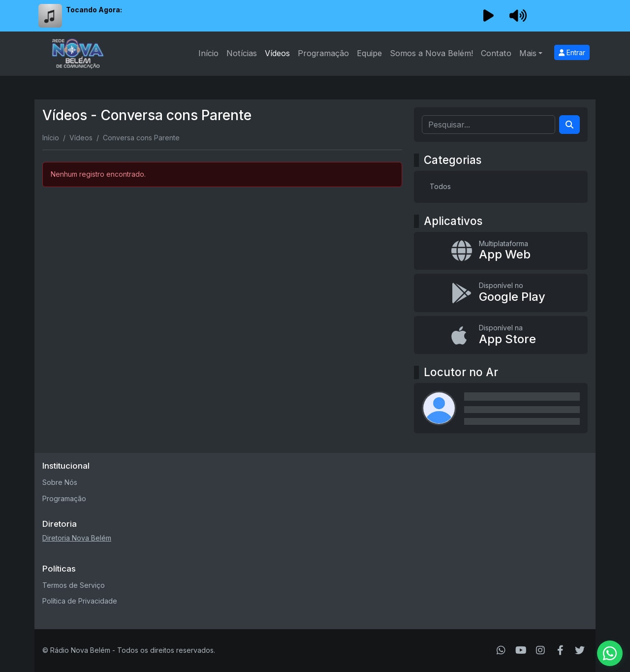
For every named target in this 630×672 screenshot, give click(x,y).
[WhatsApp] (501, 650)
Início (208, 53)
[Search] (569, 125)
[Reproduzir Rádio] (488, 16)
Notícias (242, 53)
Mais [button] (528, 53)
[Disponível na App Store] (501, 335)
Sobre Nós (60, 482)
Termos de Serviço (74, 585)
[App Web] (501, 251)
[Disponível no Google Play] (501, 293)
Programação (323, 53)
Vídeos (277, 53)
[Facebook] (560, 650)
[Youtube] (521, 650)
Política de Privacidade (80, 601)
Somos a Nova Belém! (431, 53)
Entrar (572, 52)
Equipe (369, 53)
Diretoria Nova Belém (77, 538)
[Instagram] (540, 650)
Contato (496, 53)
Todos (440, 186)
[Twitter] (580, 650)
